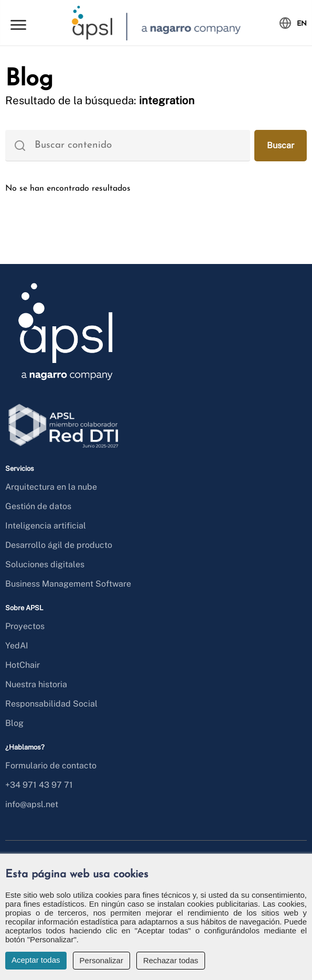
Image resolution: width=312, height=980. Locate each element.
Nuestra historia (36, 684)
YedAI (17, 646)
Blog (14, 723)
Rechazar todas (171, 960)
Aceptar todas (36, 960)
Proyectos (25, 626)
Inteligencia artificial (46, 526)
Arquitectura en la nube (51, 487)
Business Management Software (68, 584)
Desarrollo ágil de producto (59, 545)
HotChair (23, 665)
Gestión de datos (38, 506)
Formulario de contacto (51, 766)
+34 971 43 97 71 (39, 785)
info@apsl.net (32, 804)
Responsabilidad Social (51, 704)
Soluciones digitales (45, 564)
